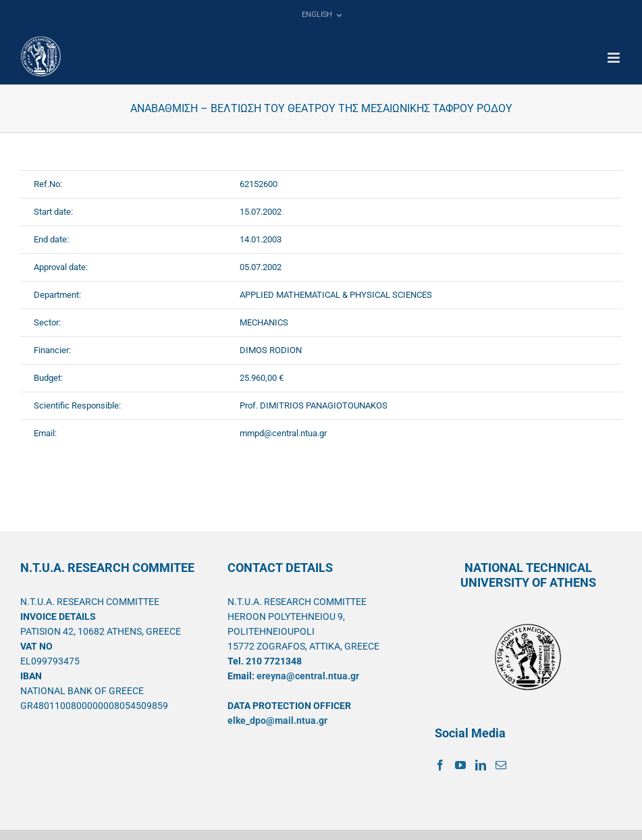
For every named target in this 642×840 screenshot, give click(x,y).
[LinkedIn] (481, 765)
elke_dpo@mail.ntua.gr (277, 720)
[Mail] (501, 765)
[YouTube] (460, 765)
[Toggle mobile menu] (615, 58)
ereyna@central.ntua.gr (308, 676)
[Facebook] (440, 765)
